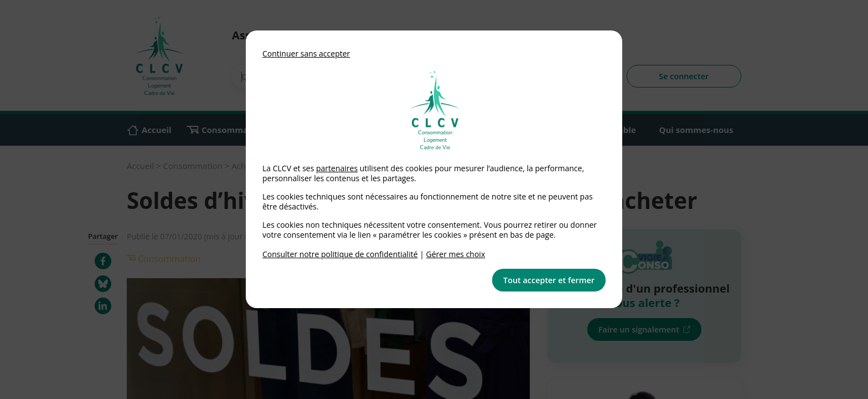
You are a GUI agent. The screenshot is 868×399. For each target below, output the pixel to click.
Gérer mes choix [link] (456, 254)
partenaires (337, 168)
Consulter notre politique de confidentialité (340, 254)
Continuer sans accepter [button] (306, 53)
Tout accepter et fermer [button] (549, 280)
